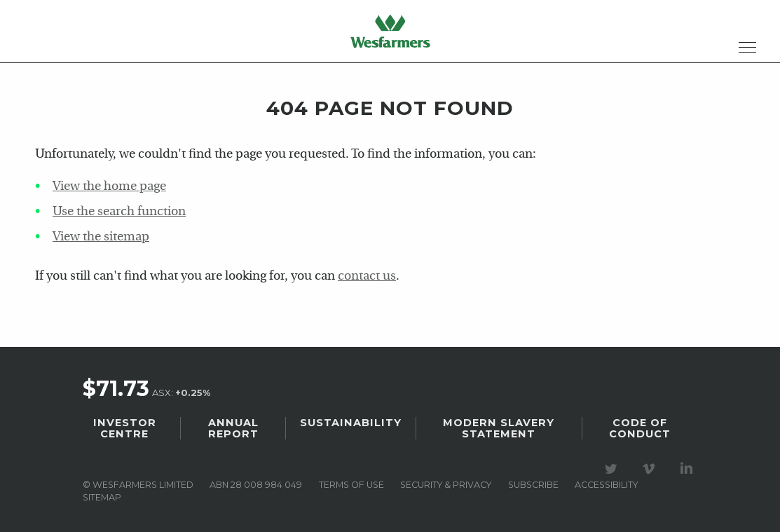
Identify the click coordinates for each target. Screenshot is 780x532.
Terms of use (351, 485)
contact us (367, 277)
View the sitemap (101, 237)
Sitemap (102, 497)
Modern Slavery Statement (499, 428)
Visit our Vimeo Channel (651, 469)
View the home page (109, 187)
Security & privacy (446, 485)
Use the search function (119, 212)
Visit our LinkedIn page (689, 469)
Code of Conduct (640, 428)
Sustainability (351, 423)
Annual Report (233, 428)
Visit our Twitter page (613, 469)
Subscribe (533, 485)
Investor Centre (125, 428)
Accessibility (606, 485)
